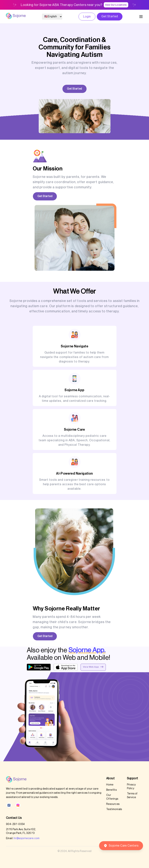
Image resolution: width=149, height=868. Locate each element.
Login (87, 17)
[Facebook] (9, 805)
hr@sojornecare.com (27, 838)
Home (110, 785)
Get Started (110, 16)
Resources (113, 804)
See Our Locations (116, 5)
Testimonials (114, 809)
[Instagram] (18, 805)
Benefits (111, 790)
